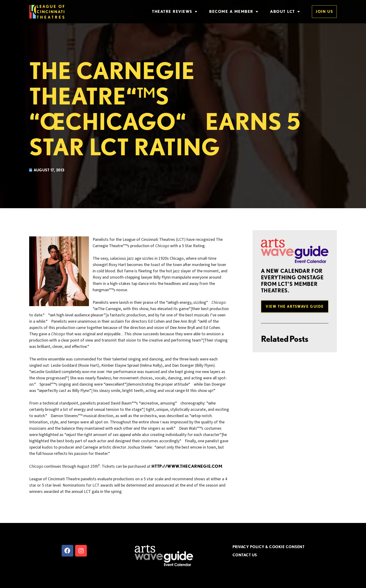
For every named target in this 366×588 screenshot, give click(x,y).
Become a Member (234, 12)
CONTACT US (245, 555)
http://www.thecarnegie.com (187, 466)
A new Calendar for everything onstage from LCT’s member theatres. (292, 281)
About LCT (285, 12)
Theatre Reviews (175, 12)
